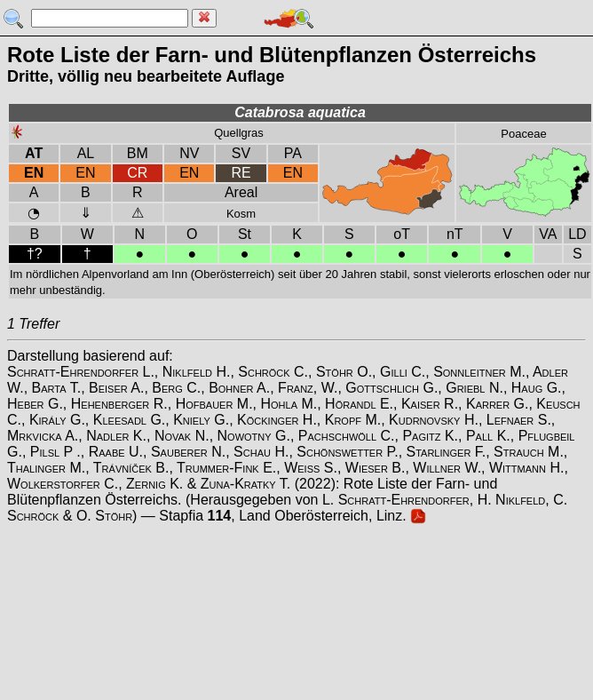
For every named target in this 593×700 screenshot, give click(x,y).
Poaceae (523, 134)
